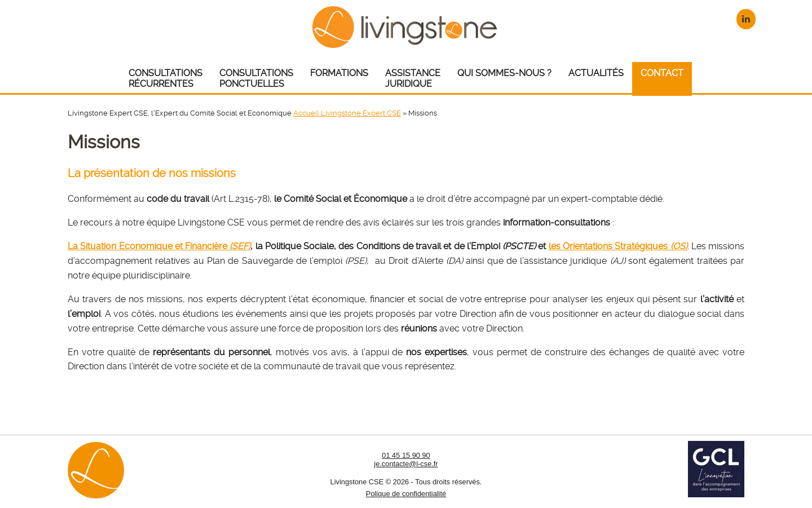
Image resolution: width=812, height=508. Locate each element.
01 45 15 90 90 (406, 455)
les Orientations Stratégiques (618, 246)
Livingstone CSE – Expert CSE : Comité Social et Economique (406, 27)
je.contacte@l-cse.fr (406, 464)
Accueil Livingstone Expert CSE (347, 113)
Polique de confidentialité (406, 494)
